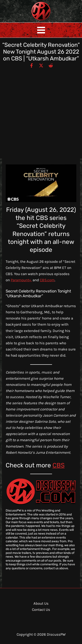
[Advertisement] (41, 112)
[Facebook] (31, 65)
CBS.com (47, 280)
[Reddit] (51, 65)
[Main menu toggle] (41, 30)
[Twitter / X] (41, 65)
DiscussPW (32, 21)
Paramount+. (21, 280)
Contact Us (41, 610)
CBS (58, 465)
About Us (41, 603)
